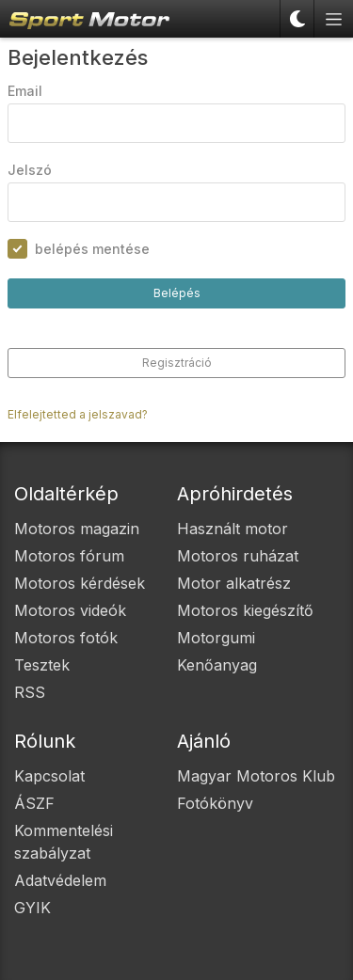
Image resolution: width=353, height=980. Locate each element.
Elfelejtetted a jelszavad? (78, 414)
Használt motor (233, 529)
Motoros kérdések (80, 583)
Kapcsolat (49, 776)
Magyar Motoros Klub (256, 776)
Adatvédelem (60, 880)
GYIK (32, 908)
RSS (30, 692)
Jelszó (30, 170)
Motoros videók (70, 610)
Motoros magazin (77, 529)
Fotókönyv (215, 803)
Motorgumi (216, 638)
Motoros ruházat (238, 556)
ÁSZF (34, 803)
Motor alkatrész (234, 583)
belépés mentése (92, 249)
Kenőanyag (217, 665)
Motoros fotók (66, 638)
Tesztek (42, 665)
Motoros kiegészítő (245, 610)
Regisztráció (177, 363)
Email (25, 91)
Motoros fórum (69, 556)
